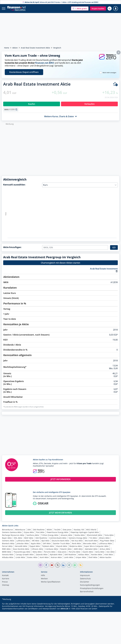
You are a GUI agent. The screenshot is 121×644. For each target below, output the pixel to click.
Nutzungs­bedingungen (90, 585)
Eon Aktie (111, 552)
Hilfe (43, 576)
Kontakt (5, 576)
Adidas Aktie (84, 555)
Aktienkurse (20, 530)
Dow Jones (67, 530)
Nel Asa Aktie (77, 541)
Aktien (15, 48)
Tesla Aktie (109, 535)
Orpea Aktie (29, 532)
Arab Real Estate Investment (104, 269)
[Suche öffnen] (110, 8)
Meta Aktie (37, 552)
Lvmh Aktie (69, 557)
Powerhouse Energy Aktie (57, 532)
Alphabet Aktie (91, 549)
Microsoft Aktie (91, 541)
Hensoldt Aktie (21, 546)
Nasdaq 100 (79, 530)
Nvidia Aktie (80, 535)
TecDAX (57, 530)
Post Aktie (40, 532)
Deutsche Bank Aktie (60, 541)
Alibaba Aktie (8, 557)
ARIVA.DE (64, 609)
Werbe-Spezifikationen (51, 582)
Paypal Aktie (35, 546)
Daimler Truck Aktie (61, 543)
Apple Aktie (36, 543)
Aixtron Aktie (56, 557)
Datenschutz (85, 579)
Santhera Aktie (33, 535)
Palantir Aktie (66, 549)
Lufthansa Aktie (23, 541)
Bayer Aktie (7, 538)
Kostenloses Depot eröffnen (24, 72)
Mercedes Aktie (90, 543)
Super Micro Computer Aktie (96, 546)
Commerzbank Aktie (58, 538)
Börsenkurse (7, 530)
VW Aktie (36, 541)
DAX (29, 530)
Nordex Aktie (97, 555)
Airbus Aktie (105, 549)
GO (114, 247)
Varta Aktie (100, 552)
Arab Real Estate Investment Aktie (35, 48)
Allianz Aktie (104, 538)
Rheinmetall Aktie (95, 535)
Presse (5, 582)
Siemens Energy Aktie (78, 538)
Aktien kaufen (105, 557)
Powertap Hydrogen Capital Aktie (85, 532)
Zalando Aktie (42, 555)
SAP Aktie (47, 543)
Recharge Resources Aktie (13, 535)
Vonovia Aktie (8, 555)
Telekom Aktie (48, 546)
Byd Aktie (45, 541)
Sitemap (6, 585)
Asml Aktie (44, 557)
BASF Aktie (29, 538)
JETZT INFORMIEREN (60, 479)
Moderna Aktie (76, 546)
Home (7, 48)
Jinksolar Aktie (23, 543)
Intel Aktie (109, 555)
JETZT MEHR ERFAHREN (60, 513)
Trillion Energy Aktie (50, 535)
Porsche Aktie (50, 552)
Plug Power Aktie (107, 541)
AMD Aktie (78, 549)
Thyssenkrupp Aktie (22, 552)
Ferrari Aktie (7, 546)
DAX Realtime (39, 530)
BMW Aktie (7, 552)
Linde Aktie (20, 557)
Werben (44, 579)
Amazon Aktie (66, 535)
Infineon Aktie (37, 549)
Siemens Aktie (8, 541)
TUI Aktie (93, 538)
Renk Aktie (76, 543)
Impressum (85, 576)
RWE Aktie (6, 549)
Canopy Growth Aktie (25, 555)
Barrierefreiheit (87, 592)
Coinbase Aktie (52, 549)
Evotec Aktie (32, 557)
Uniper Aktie (81, 557)
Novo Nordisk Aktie (21, 549)
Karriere (6, 579)
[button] (80, 8)
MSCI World (91, 530)
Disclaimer (85, 582)
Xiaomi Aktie (88, 552)
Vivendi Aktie (62, 546)
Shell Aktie (93, 557)
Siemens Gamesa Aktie (12, 532)
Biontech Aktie (8, 543)
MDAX (49, 530)
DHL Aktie (18, 538)
